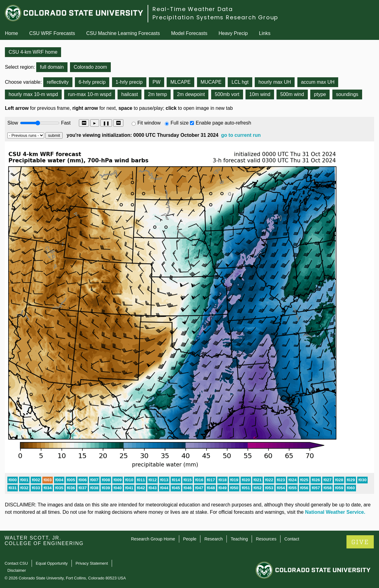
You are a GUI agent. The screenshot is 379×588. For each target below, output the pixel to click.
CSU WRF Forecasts (52, 33)
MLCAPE (180, 82)
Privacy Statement (92, 563)
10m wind (260, 94)
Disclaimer (17, 570)
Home (12, 33)
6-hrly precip (92, 82)
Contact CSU (16, 563)
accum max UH (318, 82)
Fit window (149, 123)
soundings (347, 94)
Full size (180, 123)
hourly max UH (275, 82)
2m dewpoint (191, 94)
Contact (292, 539)
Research (214, 539)
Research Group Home (153, 539)
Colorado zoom (90, 67)
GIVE (360, 542)
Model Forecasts (189, 33)
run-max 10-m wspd (89, 94)
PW (157, 82)
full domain (52, 67)
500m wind (292, 94)
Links (265, 33)
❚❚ (106, 123)
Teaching (239, 539)
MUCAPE (211, 82)
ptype (320, 94)
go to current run (241, 135)
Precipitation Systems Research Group (215, 17)
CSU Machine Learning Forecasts (123, 33)
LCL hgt (240, 82)
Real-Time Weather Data (193, 9)
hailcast (130, 94)
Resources (266, 539)
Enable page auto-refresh (224, 123)
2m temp (157, 94)
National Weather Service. (335, 512)
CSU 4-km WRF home (33, 52)
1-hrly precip (129, 82)
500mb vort (227, 94)
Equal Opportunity (52, 563)
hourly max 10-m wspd (33, 94)
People (190, 539)
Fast (65, 123)
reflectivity (58, 82)
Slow (13, 123)
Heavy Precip (233, 33)
